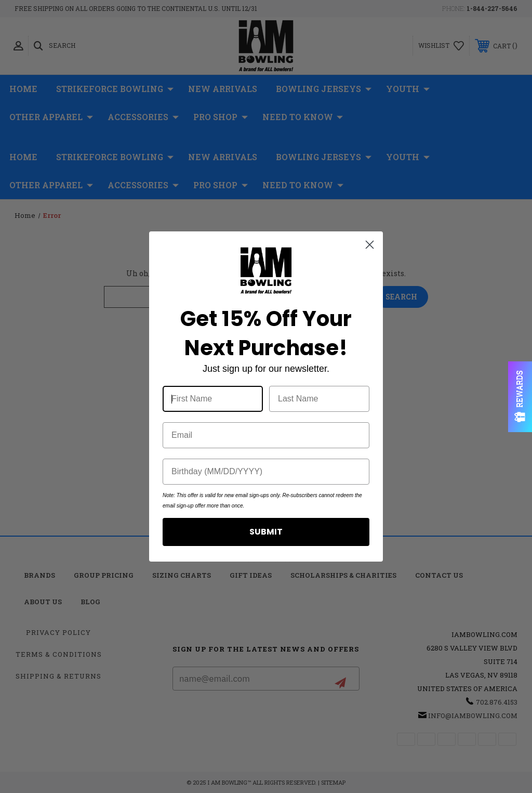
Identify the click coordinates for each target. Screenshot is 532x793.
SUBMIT (266, 532)
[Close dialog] (370, 245)
